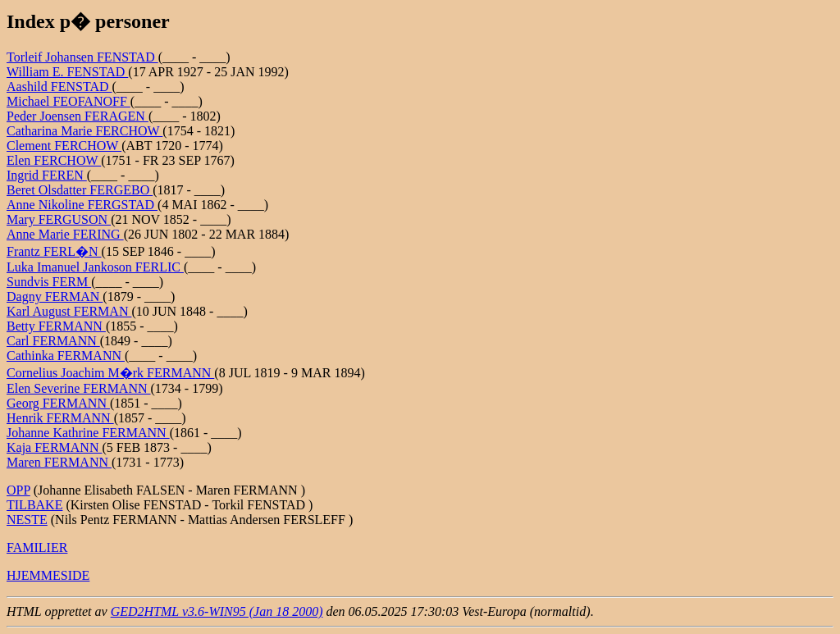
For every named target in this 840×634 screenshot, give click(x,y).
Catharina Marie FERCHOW (84, 131)
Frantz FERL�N (54, 251)
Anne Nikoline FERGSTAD (82, 205)
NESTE (27, 520)
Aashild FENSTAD (59, 87)
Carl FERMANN (53, 341)
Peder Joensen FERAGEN (78, 116)
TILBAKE (34, 505)
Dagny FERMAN (55, 296)
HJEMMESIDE (48, 575)
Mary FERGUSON (59, 219)
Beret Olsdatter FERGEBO (80, 190)
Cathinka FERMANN (66, 356)
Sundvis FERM (49, 282)
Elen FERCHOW (54, 160)
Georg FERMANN (58, 403)
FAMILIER (37, 547)
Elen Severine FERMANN (79, 388)
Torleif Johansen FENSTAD (82, 57)
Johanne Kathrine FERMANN (88, 433)
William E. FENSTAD (67, 72)
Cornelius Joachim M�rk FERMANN (110, 373)
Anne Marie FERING (65, 234)
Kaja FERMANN (54, 447)
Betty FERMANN (56, 326)
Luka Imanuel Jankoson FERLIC (95, 267)
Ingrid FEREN (47, 175)
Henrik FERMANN (60, 418)
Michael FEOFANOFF (68, 101)
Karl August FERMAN (69, 311)
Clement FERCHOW (64, 146)
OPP (18, 490)
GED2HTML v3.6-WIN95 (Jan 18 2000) (217, 611)
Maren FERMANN (59, 462)
